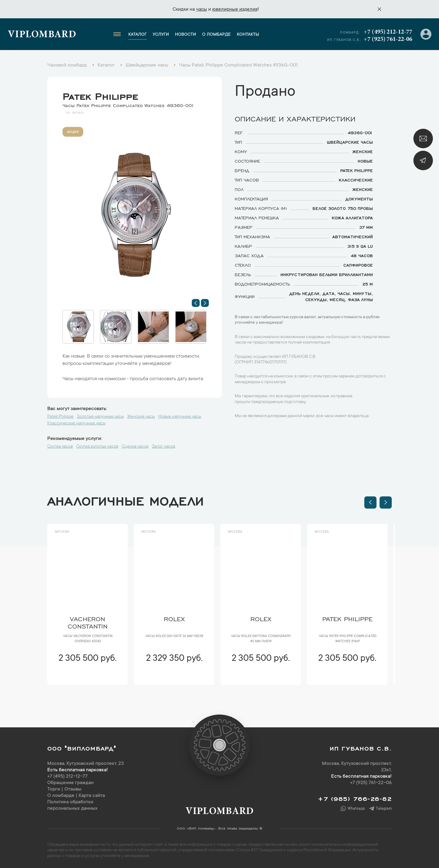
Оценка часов (135, 447)
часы (202, 9)
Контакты (248, 35)
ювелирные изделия (235, 9)
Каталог (137, 35)
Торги (54, 789)
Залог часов (164, 447)
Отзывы (73, 789)
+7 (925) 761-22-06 (388, 39)
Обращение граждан (70, 783)
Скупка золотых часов (97, 447)
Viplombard (42, 35)
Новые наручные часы (180, 417)
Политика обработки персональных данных (72, 805)
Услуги (161, 35)
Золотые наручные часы (100, 417)
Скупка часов (60, 447)
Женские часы (141, 417)
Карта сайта (92, 796)
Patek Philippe (100, 95)
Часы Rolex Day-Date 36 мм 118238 (174, 636)
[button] (196, 303)
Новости (186, 35)
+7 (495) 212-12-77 (388, 32)
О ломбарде (216, 35)
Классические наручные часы (76, 423)
